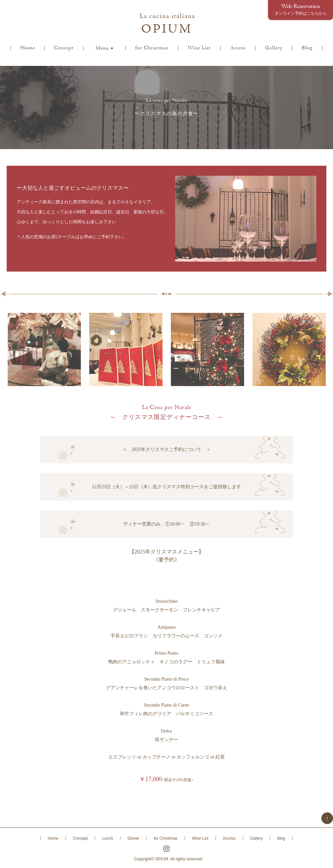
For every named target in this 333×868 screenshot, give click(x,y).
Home (28, 48)
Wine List (199, 48)
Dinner (133, 838)
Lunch (108, 838)
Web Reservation (301, 9)
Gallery (274, 48)
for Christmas (152, 48)
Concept (64, 48)
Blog (307, 48)
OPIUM (167, 25)
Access (238, 48)
